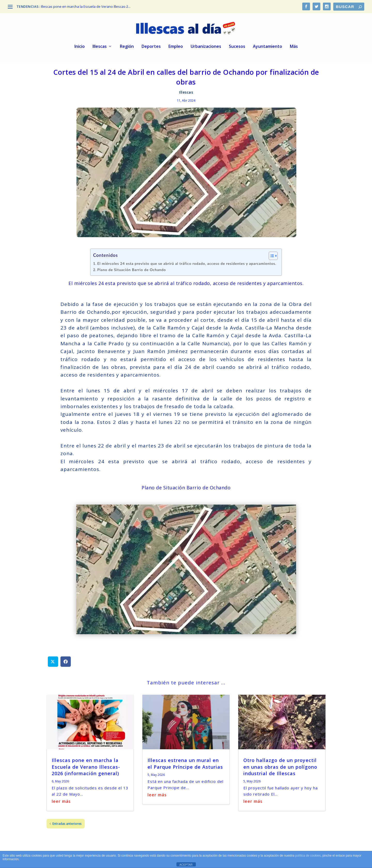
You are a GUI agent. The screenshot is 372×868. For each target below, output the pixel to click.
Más (294, 48)
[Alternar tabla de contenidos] (271, 257)
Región (127, 48)
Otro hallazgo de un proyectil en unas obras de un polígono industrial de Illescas (280, 768)
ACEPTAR (186, 865)
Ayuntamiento (268, 48)
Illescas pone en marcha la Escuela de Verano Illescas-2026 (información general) (86, 768)
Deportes (151, 48)
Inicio (80, 48)
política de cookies (308, 856)
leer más (61, 803)
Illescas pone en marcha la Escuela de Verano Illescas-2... (86, 6)
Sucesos (237, 48)
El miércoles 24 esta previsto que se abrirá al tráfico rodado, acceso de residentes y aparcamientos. (187, 264)
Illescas (100, 48)
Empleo (176, 48)
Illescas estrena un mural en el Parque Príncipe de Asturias (185, 764)
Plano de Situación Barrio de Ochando (131, 271)
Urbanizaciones (206, 48)
